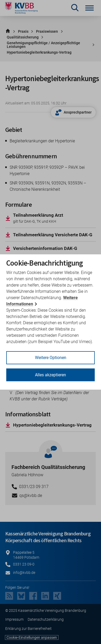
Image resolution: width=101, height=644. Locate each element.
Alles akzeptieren (50, 375)
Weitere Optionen (51, 358)
